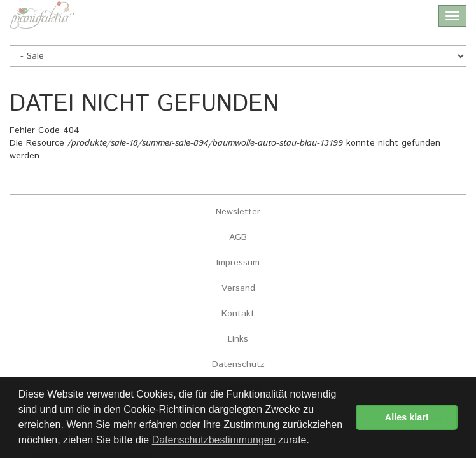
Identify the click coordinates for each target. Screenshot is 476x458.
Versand (238, 288)
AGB (238, 237)
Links (238, 339)
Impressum (238, 263)
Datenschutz (238, 364)
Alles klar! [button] (407, 417)
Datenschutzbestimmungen (214, 440)
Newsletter (238, 212)
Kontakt (238, 314)
